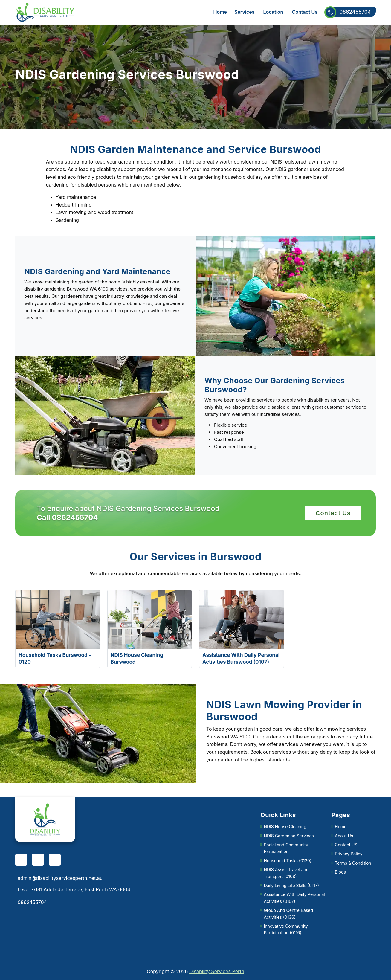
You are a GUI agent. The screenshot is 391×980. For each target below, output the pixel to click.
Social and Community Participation (286, 848)
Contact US (346, 845)
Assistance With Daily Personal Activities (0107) (294, 898)
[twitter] (55, 860)
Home (220, 12)
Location (273, 12)
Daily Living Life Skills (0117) (291, 885)
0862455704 (350, 12)
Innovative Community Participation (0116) (286, 929)
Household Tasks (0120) (288, 861)
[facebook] (21, 860)
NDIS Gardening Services (289, 836)
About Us (344, 836)
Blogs (340, 872)
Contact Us (305, 12)
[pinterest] (38, 860)
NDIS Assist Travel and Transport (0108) (286, 873)
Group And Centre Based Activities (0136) (288, 913)
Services (245, 12)
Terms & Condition (353, 863)
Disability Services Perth (217, 971)
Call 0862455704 (67, 517)
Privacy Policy (349, 854)
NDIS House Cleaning (285, 826)
